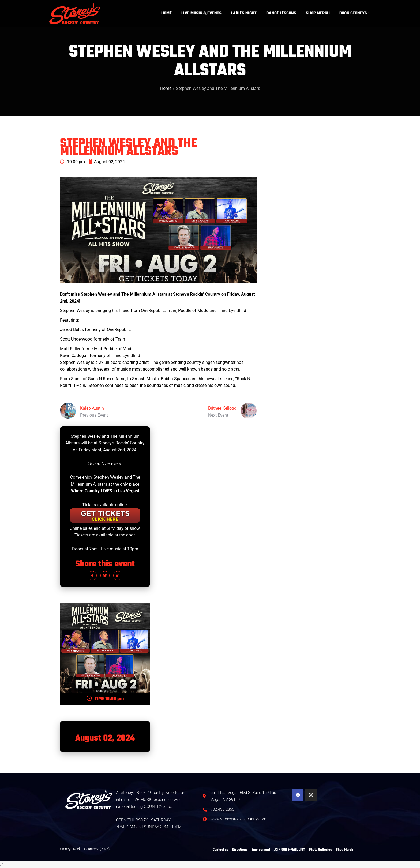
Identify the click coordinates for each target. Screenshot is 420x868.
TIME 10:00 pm (105, 699)
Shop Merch (345, 850)
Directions (240, 850)
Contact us (220, 850)
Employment (261, 850)
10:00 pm (72, 162)
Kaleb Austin (92, 408)
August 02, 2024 (107, 162)
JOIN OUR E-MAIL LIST (289, 850)
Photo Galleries (320, 850)
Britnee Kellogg (222, 408)
